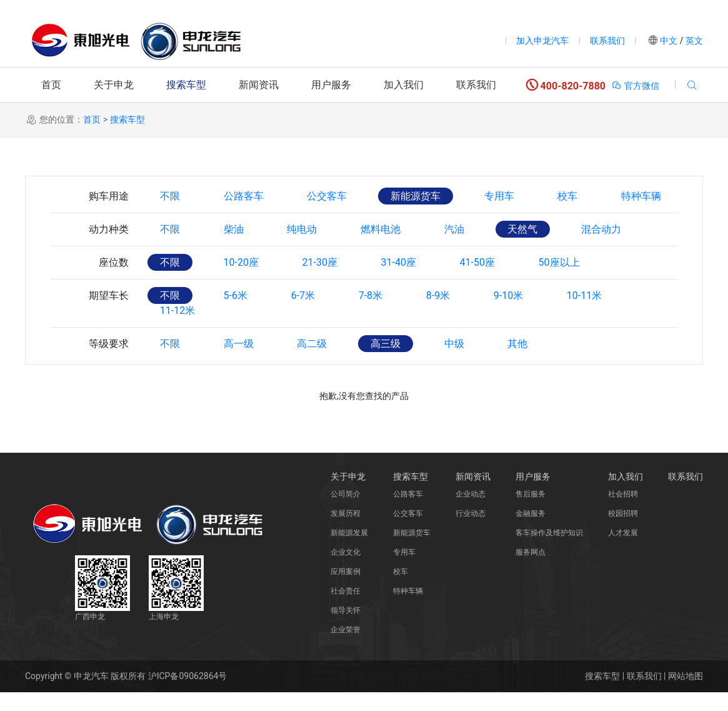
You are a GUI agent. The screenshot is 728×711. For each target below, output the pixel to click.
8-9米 (439, 295)
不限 (170, 196)
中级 (455, 362)
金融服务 (531, 532)
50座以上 (561, 262)
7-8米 (371, 295)
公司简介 (346, 513)
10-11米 (586, 295)
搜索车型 (186, 85)
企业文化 (346, 571)
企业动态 (471, 513)
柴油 (234, 229)
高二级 (312, 362)
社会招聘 (623, 513)
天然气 (524, 229)
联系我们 (607, 41)
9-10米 (510, 295)
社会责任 (346, 610)
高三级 (386, 362)
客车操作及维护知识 (549, 552)
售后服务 (531, 513)
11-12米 (177, 329)
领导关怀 (346, 629)
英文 (693, 41)
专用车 (500, 196)
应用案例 (346, 590)
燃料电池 (381, 229)
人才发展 (623, 552)
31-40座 (399, 262)
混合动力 (602, 229)
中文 (669, 41)
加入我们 (404, 85)
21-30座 (320, 262)
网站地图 (686, 695)
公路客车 (244, 196)
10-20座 (241, 262)
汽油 (455, 229)
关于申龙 (114, 85)
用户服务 (331, 85)
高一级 (239, 362)
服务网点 (531, 571)
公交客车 (327, 196)
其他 (519, 362)
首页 (51, 85)
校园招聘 (623, 532)
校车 (569, 196)
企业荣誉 (346, 648)
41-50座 (478, 262)
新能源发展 (349, 552)
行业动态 (471, 532)
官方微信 (635, 86)
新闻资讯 (259, 85)
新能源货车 (416, 196)
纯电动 (302, 229)
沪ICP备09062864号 (188, 695)
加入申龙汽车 (542, 41)
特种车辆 (642, 196)
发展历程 (346, 532)
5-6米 (236, 295)
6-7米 (303, 295)
